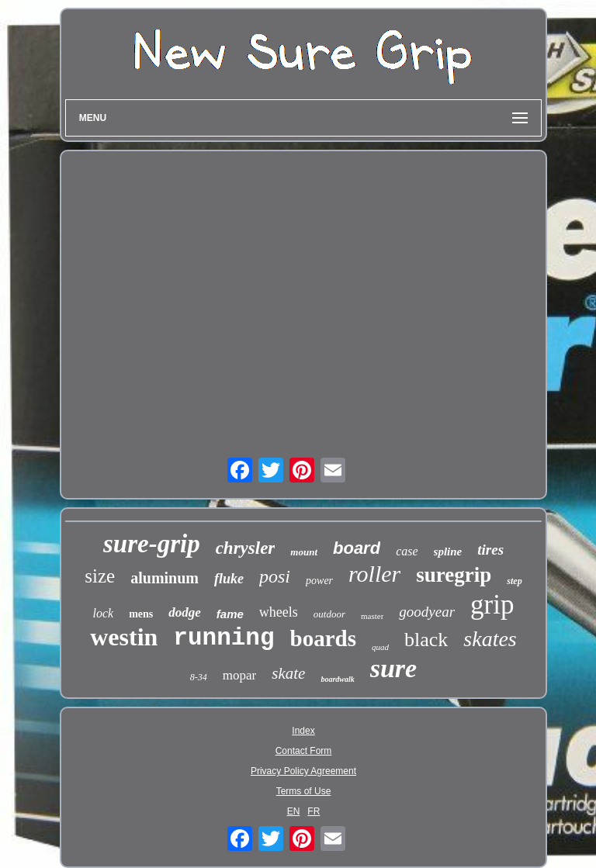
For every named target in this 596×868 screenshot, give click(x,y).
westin (124, 637)
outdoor (329, 614)
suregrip (454, 575)
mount (304, 552)
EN (294, 811)
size (100, 576)
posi (275, 576)
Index (303, 731)
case (407, 551)
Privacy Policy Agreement (303, 771)
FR (314, 811)
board (357, 548)
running (223, 638)
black (426, 640)
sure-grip (152, 544)
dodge (185, 612)
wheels (279, 612)
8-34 (199, 677)
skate (288, 673)
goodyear (427, 612)
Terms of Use (304, 791)
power (319, 581)
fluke (229, 579)
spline (448, 552)
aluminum (165, 578)
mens (141, 614)
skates (490, 639)
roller (374, 574)
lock (103, 613)
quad (380, 647)
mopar (239, 675)
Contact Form (304, 751)
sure (393, 668)
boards (323, 638)
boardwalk (337, 679)
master (372, 616)
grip (492, 605)
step (514, 581)
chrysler (246, 548)
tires (490, 550)
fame (230, 614)
